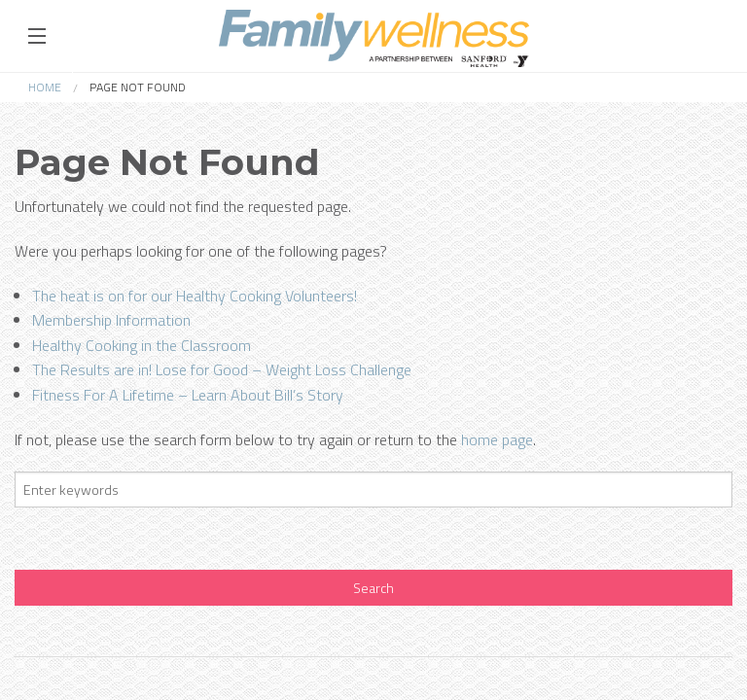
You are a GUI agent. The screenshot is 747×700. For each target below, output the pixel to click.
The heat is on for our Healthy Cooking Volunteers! (195, 296)
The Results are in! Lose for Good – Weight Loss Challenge (222, 369)
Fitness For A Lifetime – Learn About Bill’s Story (188, 395)
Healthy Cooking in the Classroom (142, 345)
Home (45, 87)
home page (497, 439)
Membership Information (111, 320)
